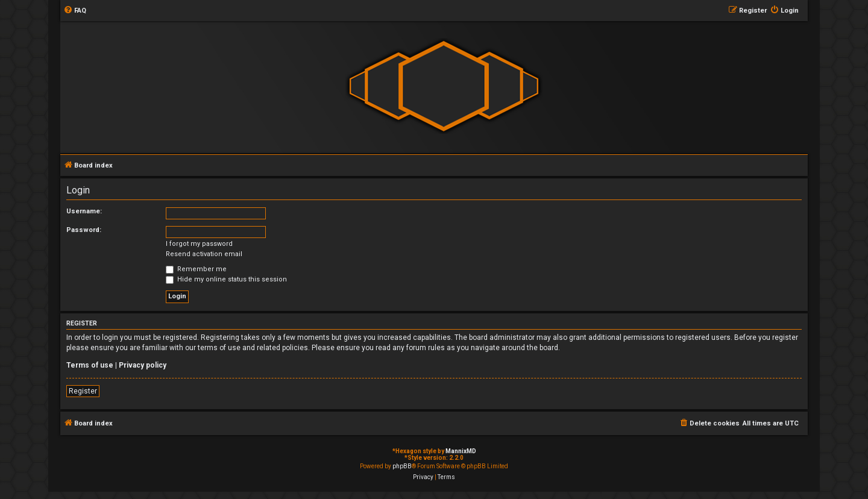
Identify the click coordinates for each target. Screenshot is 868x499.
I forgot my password (199, 244)
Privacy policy (143, 365)
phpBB (402, 466)
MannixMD (461, 451)
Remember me (196, 269)
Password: (84, 230)
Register (83, 391)
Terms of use (90, 365)
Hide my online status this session (226, 279)
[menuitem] (75, 11)
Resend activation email (204, 254)
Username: (84, 211)
